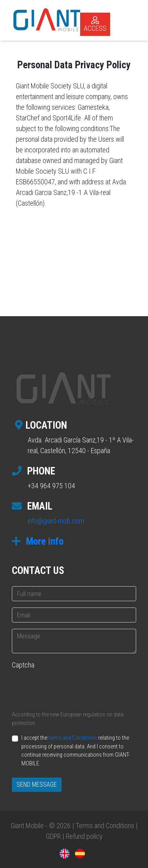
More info (38, 541)
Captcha (23, 665)
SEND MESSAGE (37, 785)
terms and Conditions (73, 738)
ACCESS (95, 24)
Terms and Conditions (105, 826)
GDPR (53, 836)
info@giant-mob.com (56, 521)
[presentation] (72, 689)
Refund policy (84, 836)
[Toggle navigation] (130, 19)
